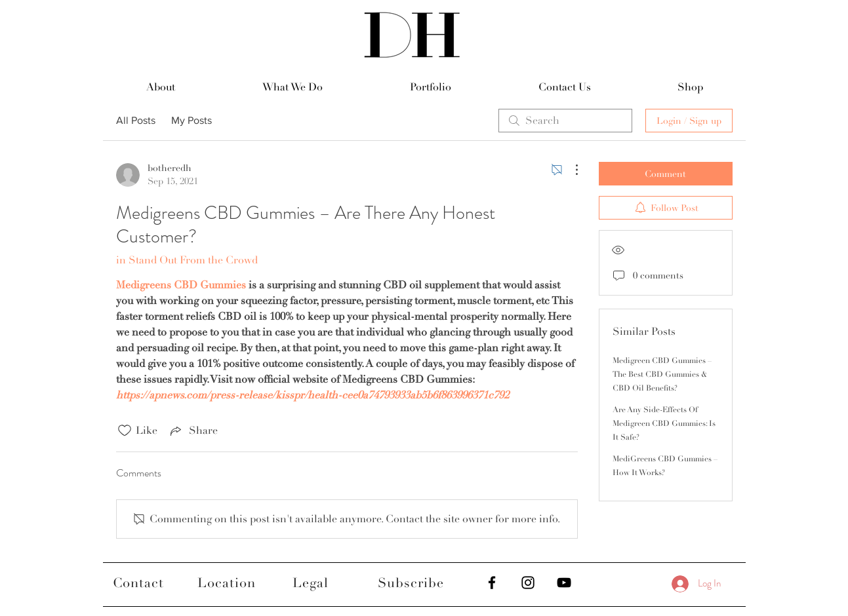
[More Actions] (570, 170)
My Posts (192, 120)
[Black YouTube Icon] (564, 583)
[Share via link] (193, 431)
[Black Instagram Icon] (528, 583)
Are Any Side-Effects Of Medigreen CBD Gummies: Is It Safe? (664, 424)
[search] (565, 121)
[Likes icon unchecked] (125, 431)
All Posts (136, 120)
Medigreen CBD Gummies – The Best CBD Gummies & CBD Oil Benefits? (662, 375)
